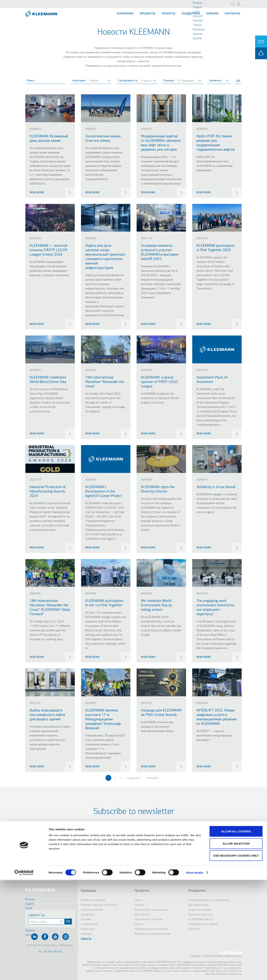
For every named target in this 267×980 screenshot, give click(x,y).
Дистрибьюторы (198, 905)
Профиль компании (93, 900)
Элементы (215, 81)
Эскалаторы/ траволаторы (151, 910)
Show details (195, 973)
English (197, 7)
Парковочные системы (149, 919)
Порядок (169, 81)
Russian (198, 3)
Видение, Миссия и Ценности (99, 905)
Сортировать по (128, 81)
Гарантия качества (200, 915)
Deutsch (198, 16)
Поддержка (191, 14)
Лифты (139, 900)
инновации (88, 915)
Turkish (197, 25)
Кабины (139, 905)
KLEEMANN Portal (261, 53)
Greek (196, 12)
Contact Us (37, 916)
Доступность (142, 915)
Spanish (198, 34)
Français (198, 21)
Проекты (169, 14)
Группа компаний (92, 910)
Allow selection (236, 944)
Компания (125, 14)
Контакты (233, 14)
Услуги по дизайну (200, 910)
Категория (79, 81)
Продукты (147, 14)
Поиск (31, 81)
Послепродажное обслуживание (209, 900)
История (86, 919)
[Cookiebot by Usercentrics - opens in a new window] (24, 973)
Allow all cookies (236, 931)
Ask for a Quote (261, 41)
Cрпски (197, 38)
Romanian (199, 30)
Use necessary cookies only (236, 956)
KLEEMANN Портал (201, 919)
